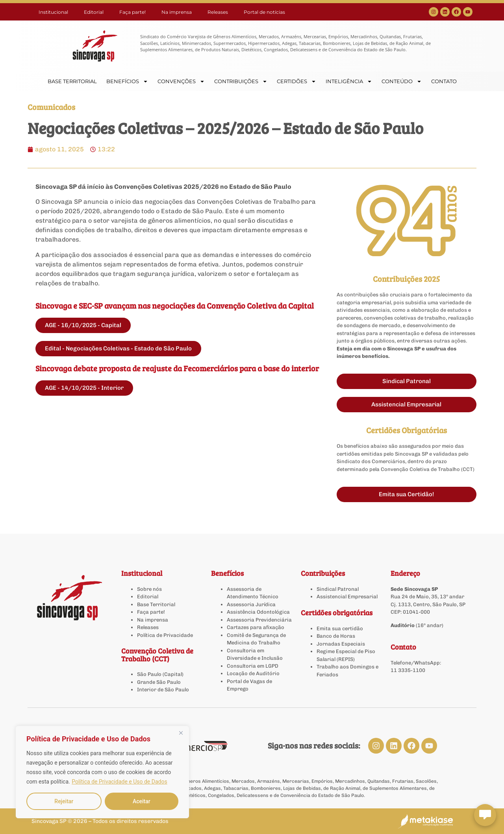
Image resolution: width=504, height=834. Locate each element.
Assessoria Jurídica (251, 604)
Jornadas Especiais (341, 644)
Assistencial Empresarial (347, 597)
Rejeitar (64, 801)
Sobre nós (149, 589)
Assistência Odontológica (258, 612)
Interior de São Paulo (163, 690)
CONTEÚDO (402, 81)
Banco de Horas (336, 636)
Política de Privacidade (165, 635)
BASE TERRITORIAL (72, 81)
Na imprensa (177, 12)
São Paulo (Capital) (160, 674)
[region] (102, 772)
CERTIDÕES (296, 81)
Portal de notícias (264, 12)
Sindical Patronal (338, 589)
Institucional (53, 12)
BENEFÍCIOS (127, 81)
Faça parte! (132, 12)
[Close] (181, 733)
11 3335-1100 (408, 670)
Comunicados (51, 107)
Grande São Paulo (159, 682)
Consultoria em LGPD (253, 666)
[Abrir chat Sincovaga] (485, 815)
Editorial (94, 12)
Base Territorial (156, 604)
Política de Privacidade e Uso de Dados (119, 782)
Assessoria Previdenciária (259, 620)
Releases (218, 12)
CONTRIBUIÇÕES (241, 81)
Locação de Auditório (253, 673)
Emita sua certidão (340, 628)
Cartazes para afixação (256, 627)
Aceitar (142, 801)
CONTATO (444, 81)
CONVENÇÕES (181, 81)
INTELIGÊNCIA (349, 81)
